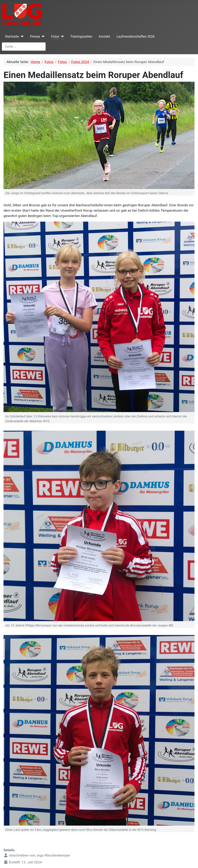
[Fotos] (62, 37)
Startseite (12, 37)
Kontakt (104, 37)
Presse (35, 37)
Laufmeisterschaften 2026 (136, 37)
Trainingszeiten (81, 37)
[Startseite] (21, 37)
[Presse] (42, 37)
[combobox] (24, 47)
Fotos (55, 37)
